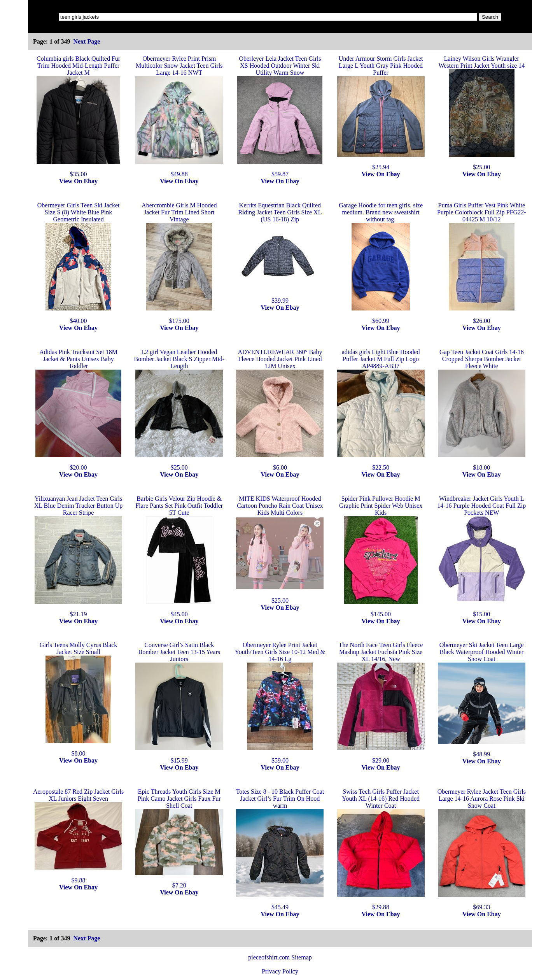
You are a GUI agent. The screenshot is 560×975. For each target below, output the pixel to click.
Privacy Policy (280, 971)
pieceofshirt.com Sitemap (280, 957)
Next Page (87, 41)
